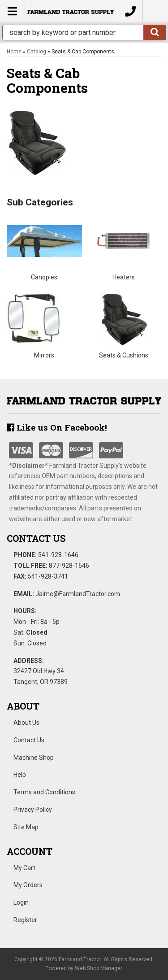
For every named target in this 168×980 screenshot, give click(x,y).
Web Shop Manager (98, 968)
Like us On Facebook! (57, 427)
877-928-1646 (69, 566)
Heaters (124, 277)
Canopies (44, 277)
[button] (84, 33)
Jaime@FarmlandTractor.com (78, 594)
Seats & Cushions (124, 355)
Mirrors (44, 355)
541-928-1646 (58, 555)
